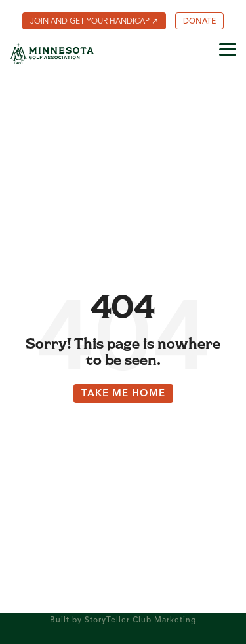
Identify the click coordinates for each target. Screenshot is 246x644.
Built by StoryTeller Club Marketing (123, 620)
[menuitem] (94, 21)
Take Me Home (123, 394)
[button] (228, 48)
